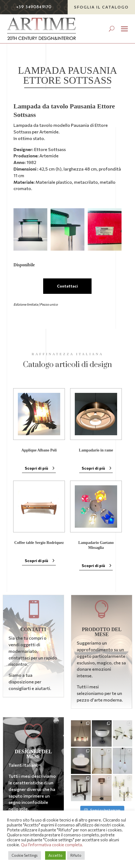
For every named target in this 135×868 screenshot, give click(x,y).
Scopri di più (36, 468)
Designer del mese (33, 754)
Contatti (33, 629)
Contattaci (67, 286)
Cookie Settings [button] (25, 855)
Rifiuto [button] (76, 855)
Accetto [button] (55, 855)
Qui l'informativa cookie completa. (52, 845)
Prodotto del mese (102, 632)
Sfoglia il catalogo (101, 7)
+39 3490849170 (34, 7)
